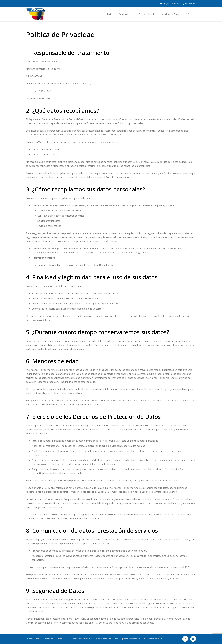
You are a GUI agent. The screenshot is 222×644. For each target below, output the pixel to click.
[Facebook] (193, 639)
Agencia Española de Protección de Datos (155, 492)
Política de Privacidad (53, 639)
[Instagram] (185, 639)
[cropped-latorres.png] (36, 14)
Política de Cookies (34, 639)
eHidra (161, 639)
